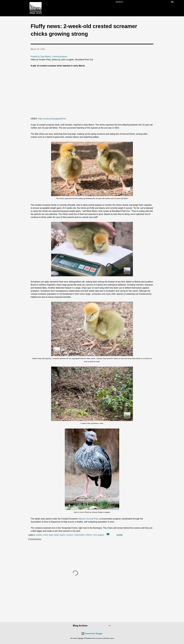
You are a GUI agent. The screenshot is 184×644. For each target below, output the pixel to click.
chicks (70, 535)
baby (51, 535)
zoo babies (99, 535)
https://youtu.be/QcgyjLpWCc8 (52, 119)
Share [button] (120, 535)
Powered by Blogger (92, 633)
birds (62, 535)
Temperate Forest (83, 535)
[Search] (119, 2)
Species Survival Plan (88, 519)
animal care (42, 535)
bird (57, 535)
